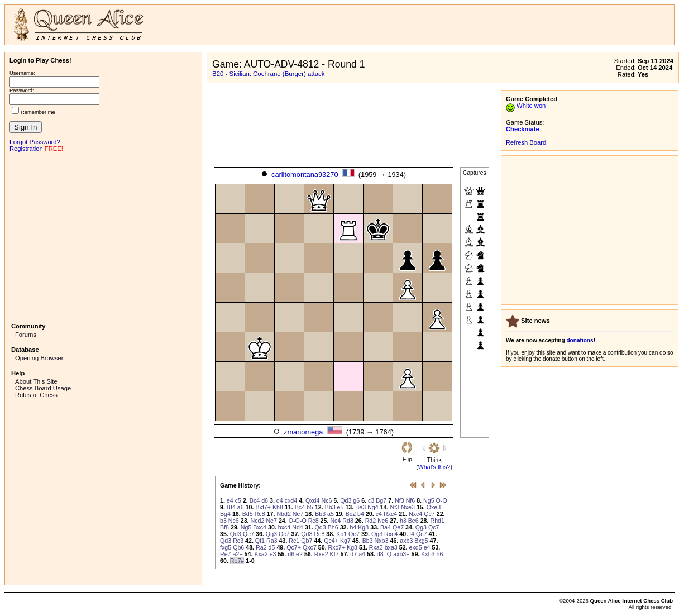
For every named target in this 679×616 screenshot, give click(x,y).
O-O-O (298, 521)
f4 (412, 534)
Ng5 (429, 500)
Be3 (360, 507)
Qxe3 (434, 507)
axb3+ (401, 554)
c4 (379, 514)
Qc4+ (331, 541)
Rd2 (371, 521)
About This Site (36, 381)
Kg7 (345, 541)
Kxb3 (428, 554)
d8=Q (384, 554)
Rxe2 (321, 554)
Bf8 (224, 527)
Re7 (226, 554)
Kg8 (363, 527)
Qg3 (421, 527)
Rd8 (348, 521)
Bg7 (381, 500)
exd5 (416, 547)
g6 (356, 500)
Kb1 (341, 534)
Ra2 (261, 547)
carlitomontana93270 (305, 175)
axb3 (406, 541)
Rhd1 (437, 521)
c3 (371, 500)
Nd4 (298, 527)
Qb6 (238, 547)
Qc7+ (294, 547)
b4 (361, 514)
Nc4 (335, 521)
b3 (223, 521)
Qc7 (429, 514)
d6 (265, 500)
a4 (362, 554)
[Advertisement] (103, 236)
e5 (341, 507)
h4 (353, 527)
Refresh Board (526, 142)
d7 (353, 554)
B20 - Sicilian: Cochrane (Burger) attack (269, 74)
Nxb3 (382, 541)
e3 (273, 554)
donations (580, 340)
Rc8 (260, 514)
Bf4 (231, 507)
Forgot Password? (35, 142)
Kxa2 (261, 554)
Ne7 (298, 514)
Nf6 (411, 500)
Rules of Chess (36, 395)
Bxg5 (421, 541)
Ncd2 (258, 521)
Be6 (413, 521)
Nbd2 (283, 514)
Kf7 (334, 554)
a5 (331, 514)
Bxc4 (260, 527)
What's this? (434, 467)
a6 (241, 507)
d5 (272, 547)
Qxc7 (310, 547)
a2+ (238, 554)
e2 (299, 554)
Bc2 (351, 514)
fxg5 (226, 547)
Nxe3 (408, 507)
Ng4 (373, 507)
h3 (403, 521)
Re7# (237, 561)
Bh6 (333, 527)
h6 (440, 554)
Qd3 (346, 500)
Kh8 (278, 507)
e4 (230, 500)
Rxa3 (376, 547)
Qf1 (260, 541)
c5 (238, 500)
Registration (26, 149)
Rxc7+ (337, 547)
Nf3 (400, 500)
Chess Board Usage (43, 388)
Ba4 (386, 527)
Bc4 (255, 500)
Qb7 (307, 541)
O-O (442, 500)
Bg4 (225, 514)
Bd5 (248, 514)
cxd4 (291, 500)
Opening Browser (39, 358)
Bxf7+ (263, 507)
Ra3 (272, 541)
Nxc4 (415, 514)
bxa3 (391, 547)
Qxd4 (312, 500)
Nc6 (326, 500)
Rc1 (294, 541)
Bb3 (330, 507)
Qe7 (398, 527)
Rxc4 (390, 514)
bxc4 (284, 527)
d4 (280, 500)
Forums (26, 335)
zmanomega (303, 432)
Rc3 (238, 541)
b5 (310, 507)
